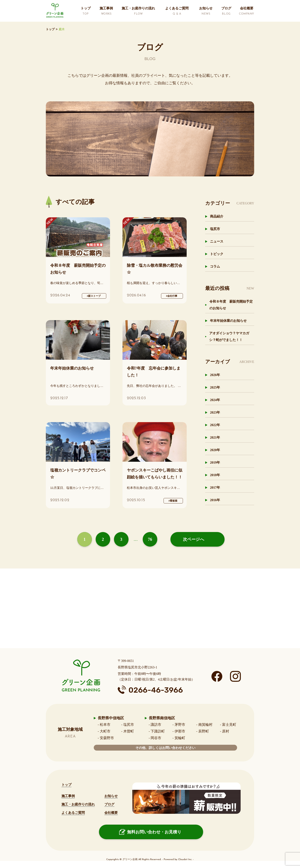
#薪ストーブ (94, 296)
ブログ (109, 804)
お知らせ (111, 796)
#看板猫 (173, 501)
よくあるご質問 (73, 813)
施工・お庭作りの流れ (78, 804)
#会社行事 (172, 296)
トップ (50, 29)
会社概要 (111, 813)
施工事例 (68, 796)
